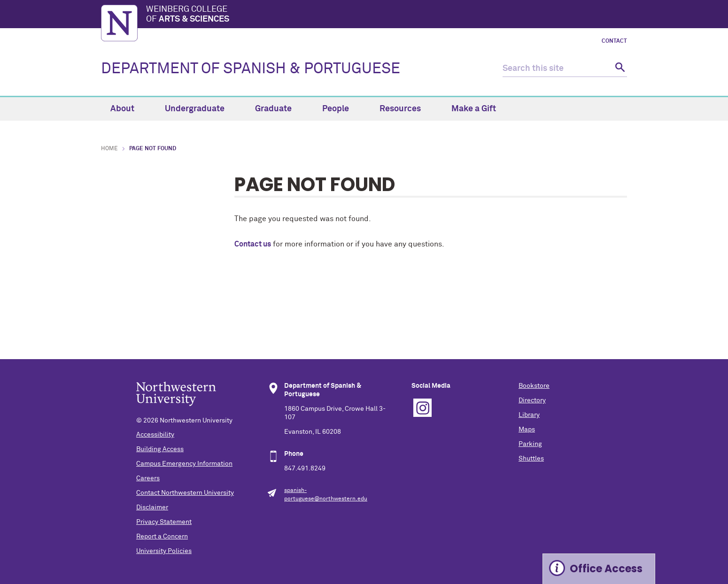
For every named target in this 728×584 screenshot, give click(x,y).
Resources (406, 109)
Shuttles (531, 459)
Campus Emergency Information (184, 464)
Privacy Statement (164, 522)
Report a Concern (162, 537)
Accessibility (155, 435)
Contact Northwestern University (185, 493)
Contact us (253, 244)
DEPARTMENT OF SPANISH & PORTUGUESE (251, 69)
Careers (148, 478)
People (341, 109)
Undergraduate (200, 109)
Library (529, 415)
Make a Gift (474, 109)
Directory (532, 400)
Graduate (279, 109)
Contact (614, 41)
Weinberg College (387, 15)
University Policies (164, 551)
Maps (527, 430)
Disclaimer (152, 507)
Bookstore (534, 386)
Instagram (422, 408)
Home (109, 149)
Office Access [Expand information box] (606, 569)
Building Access (160, 449)
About (128, 109)
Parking (530, 444)
